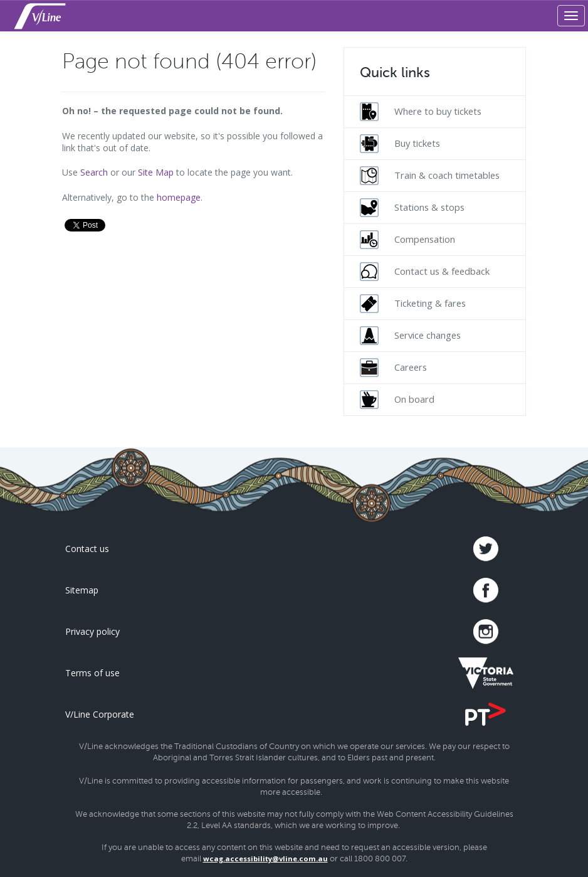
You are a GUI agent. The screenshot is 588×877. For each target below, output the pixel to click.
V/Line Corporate (100, 714)
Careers (393, 368)
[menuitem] (435, 111)
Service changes (410, 336)
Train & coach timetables (430, 176)
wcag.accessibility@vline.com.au (265, 858)
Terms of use (92, 673)
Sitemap (82, 590)
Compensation (407, 240)
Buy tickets (400, 144)
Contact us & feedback (425, 272)
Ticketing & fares (413, 304)
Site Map (156, 172)
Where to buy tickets (421, 112)
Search (94, 172)
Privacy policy (92, 631)
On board (397, 400)
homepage (179, 197)
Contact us (87, 549)
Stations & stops (412, 208)
